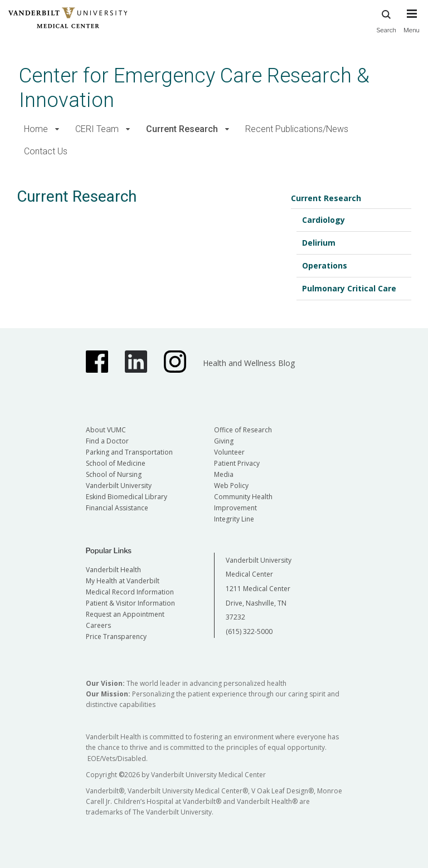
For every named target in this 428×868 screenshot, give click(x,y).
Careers (98, 625)
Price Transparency (116, 637)
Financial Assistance (117, 508)
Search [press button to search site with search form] (386, 20)
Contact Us (46, 151)
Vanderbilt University (119, 486)
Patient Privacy (237, 463)
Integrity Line (234, 519)
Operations (325, 265)
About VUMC (106, 430)
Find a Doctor (107, 441)
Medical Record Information (130, 592)
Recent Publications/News (297, 129)
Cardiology (324, 220)
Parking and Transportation (129, 452)
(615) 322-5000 (249, 632)
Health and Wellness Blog (249, 363)
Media (224, 474)
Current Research (182, 129)
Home (36, 129)
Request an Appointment (125, 614)
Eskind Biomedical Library (127, 497)
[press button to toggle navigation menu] (412, 26)
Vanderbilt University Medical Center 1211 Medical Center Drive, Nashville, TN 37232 (259, 589)
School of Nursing (114, 474)
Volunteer (229, 452)
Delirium (319, 243)
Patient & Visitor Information (130, 603)
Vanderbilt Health (113, 570)
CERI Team (97, 129)
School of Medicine (116, 463)
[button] (57, 130)
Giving (224, 441)
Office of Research (243, 430)
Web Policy (231, 486)
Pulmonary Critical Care (349, 288)
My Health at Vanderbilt (123, 581)
